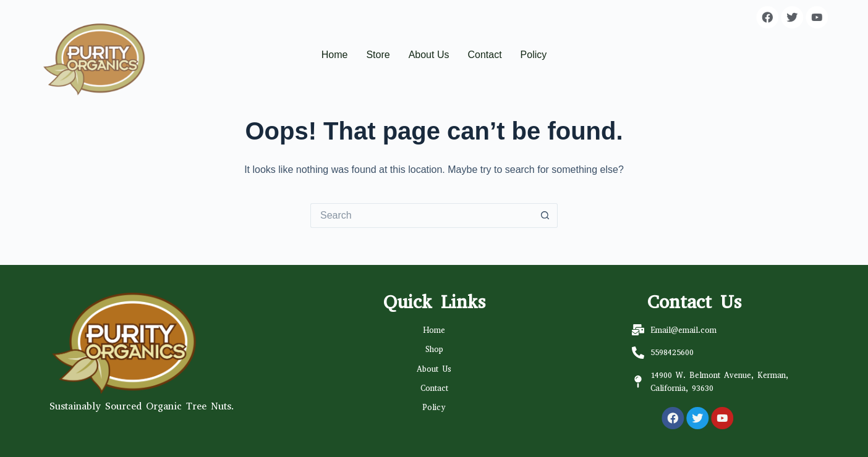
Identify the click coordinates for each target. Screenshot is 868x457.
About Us (429, 55)
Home (335, 55)
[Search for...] (422, 216)
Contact (484, 55)
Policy (534, 55)
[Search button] (545, 216)
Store (378, 55)
